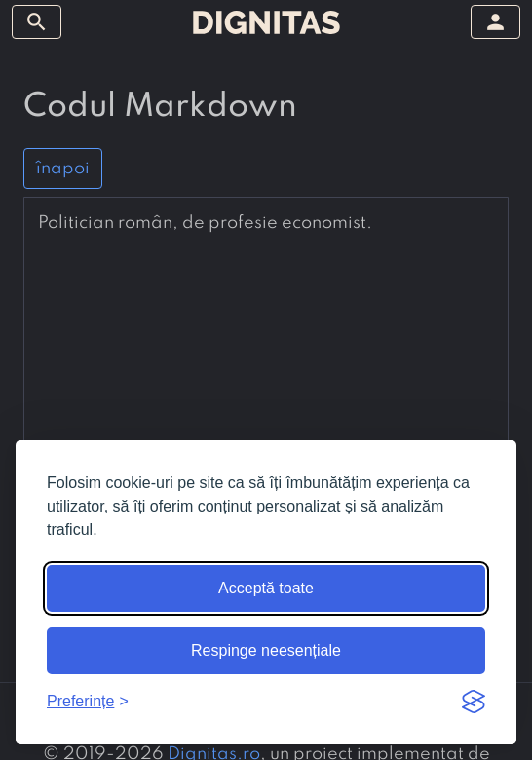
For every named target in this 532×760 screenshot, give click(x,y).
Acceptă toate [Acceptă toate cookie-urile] (266, 588)
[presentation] (266, 223)
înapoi (63, 169)
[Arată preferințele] (88, 702)
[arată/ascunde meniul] (37, 22)
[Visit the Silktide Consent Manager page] (474, 702)
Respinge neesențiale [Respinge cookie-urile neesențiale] (266, 650)
